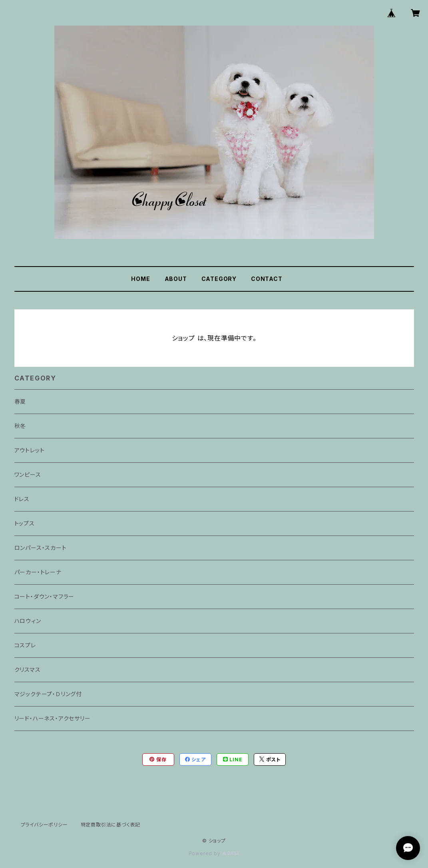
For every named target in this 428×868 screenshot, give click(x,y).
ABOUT (176, 279)
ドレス (22, 499)
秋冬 (20, 426)
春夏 (20, 401)
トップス (25, 523)
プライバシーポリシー (44, 825)
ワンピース (28, 475)
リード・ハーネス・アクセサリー (53, 718)
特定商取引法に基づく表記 (111, 825)
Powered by (214, 853)
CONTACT (267, 279)
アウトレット (30, 450)
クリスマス (28, 670)
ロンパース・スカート (41, 548)
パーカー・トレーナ (38, 572)
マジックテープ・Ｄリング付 (48, 694)
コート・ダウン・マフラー (45, 596)
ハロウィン (28, 621)
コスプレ (25, 645)
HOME (140, 279)
